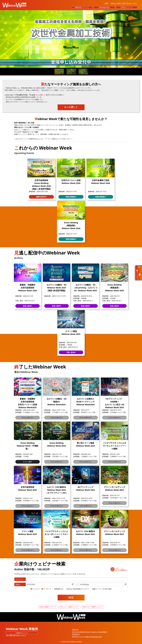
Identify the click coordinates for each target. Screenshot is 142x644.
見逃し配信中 (27, 306)
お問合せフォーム (127, 7)
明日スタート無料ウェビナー (93, 607)
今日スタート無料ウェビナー (70, 607)
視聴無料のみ (59, 589)
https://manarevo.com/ (93, 637)
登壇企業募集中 (71, 197)
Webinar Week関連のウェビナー (78, 589)
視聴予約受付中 (41, 197)
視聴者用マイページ (82, 7)
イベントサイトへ (27, 418)
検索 (71, 598)
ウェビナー (36, 589)
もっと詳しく (71, 107)
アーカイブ (47, 589)
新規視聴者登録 (104, 7)
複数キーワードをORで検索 (102, 589)
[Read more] (71, 39)
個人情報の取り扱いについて (16, 635)
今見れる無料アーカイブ (48, 607)
